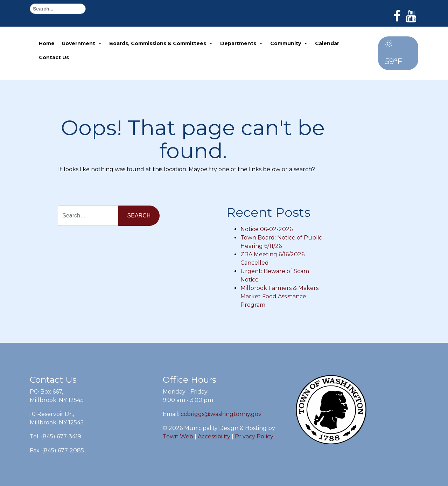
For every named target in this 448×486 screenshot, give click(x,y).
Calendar (327, 43)
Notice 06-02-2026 (267, 229)
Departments (242, 43)
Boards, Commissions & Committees (161, 43)
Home (47, 43)
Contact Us (54, 57)
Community (289, 43)
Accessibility (214, 436)
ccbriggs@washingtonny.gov (221, 414)
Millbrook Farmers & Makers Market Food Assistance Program (279, 296)
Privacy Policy (254, 436)
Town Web (178, 436)
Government (82, 43)
